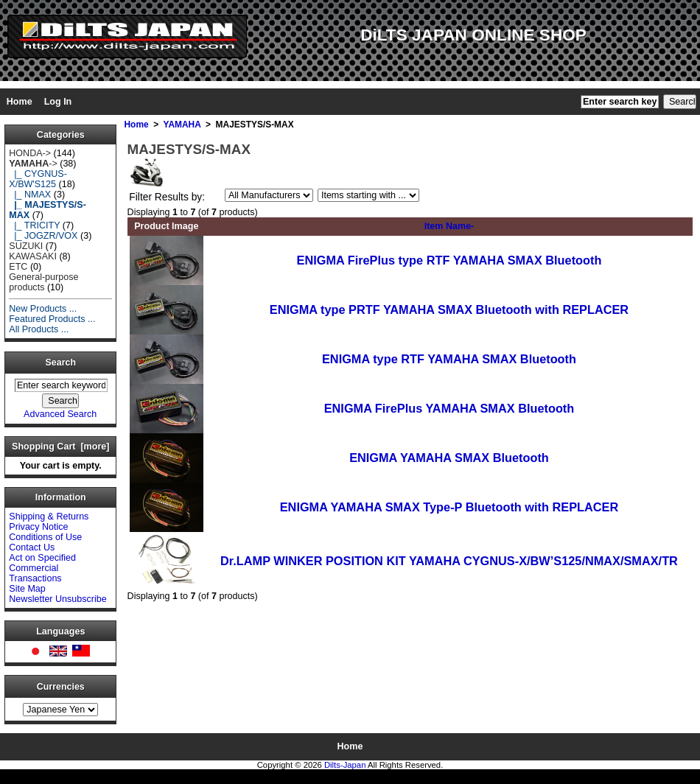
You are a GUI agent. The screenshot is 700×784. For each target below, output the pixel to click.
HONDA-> (30, 153)
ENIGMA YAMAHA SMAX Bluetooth (449, 458)
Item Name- (449, 226)
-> (33, 164)
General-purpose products (43, 282)
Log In (58, 102)
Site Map (27, 589)
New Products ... (43, 309)
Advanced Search (60, 414)
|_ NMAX (30, 195)
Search (61, 363)
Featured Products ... (52, 319)
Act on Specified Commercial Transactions (42, 568)
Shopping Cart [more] (60, 447)
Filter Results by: (167, 197)
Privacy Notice (38, 527)
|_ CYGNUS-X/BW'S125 (38, 179)
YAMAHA (182, 125)
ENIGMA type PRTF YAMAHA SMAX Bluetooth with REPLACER (449, 309)
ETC (18, 267)
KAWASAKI (33, 256)
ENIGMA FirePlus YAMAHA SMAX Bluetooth (449, 408)
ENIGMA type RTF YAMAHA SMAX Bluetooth (449, 359)
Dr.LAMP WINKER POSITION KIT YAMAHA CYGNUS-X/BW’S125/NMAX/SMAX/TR (449, 561)
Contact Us (32, 547)
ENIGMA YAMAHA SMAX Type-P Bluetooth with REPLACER (449, 507)
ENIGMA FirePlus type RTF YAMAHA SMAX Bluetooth (449, 260)
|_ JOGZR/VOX (43, 236)
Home (20, 102)
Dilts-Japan (345, 765)
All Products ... (39, 329)
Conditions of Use (45, 537)
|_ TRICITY (34, 225)
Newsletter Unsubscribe (58, 599)
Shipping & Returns (49, 517)
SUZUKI (26, 246)
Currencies (61, 687)
